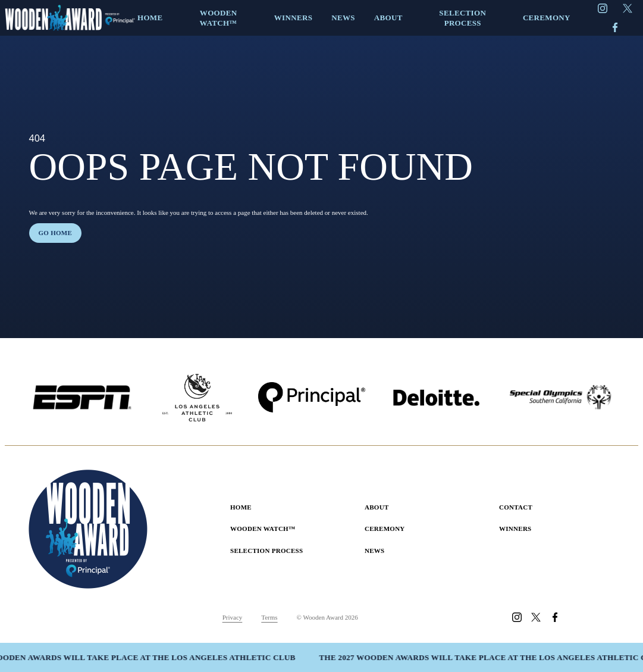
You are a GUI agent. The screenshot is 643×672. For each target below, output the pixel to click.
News (375, 551)
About (377, 507)
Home (241, 507)
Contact (516, 507)
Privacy (233, 617)
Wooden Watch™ (263, 529)
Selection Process (266, 551)
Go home (56, 233)
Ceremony (385, 529)
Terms (269, 617)
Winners (515, 529)
